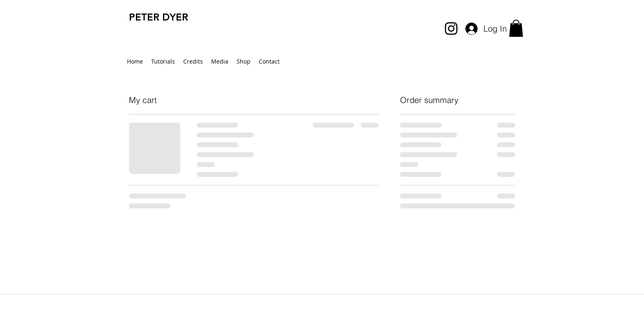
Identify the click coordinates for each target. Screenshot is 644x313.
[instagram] (451, 29)
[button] (516, 28)
